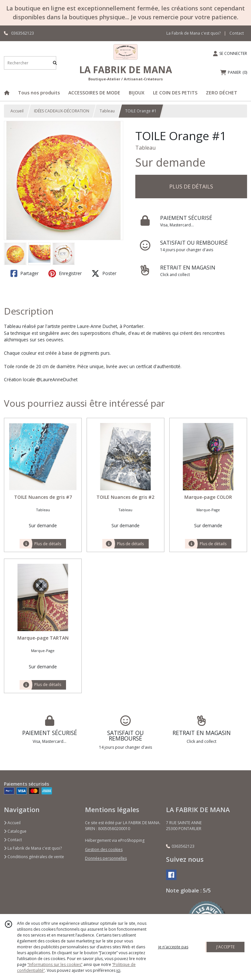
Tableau (107, 111)
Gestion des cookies (104, 849)
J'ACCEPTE (226, 947)
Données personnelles (106, 858)
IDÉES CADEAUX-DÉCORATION (62, 111)
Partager (25, 273)
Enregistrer (65, 273)
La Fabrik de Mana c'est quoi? (33, 848)
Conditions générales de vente (34, 857)
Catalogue (15, 831)
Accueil (17, 111)
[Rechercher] (55, 63)
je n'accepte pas (173, 947)
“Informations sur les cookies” (55, 964)
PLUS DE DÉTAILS (191, 187)
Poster (104, 273)
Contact (237, 33)
